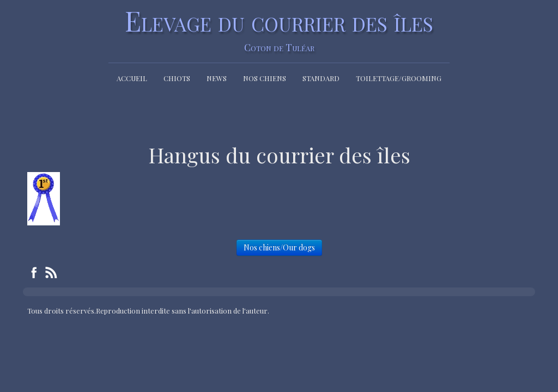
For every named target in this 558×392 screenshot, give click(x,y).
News (217, 78)
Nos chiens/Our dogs (279, 247)
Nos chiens (265, 78)
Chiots (177, 78)
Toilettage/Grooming (399, 78)
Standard (321, 78)
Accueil (132, 78)
